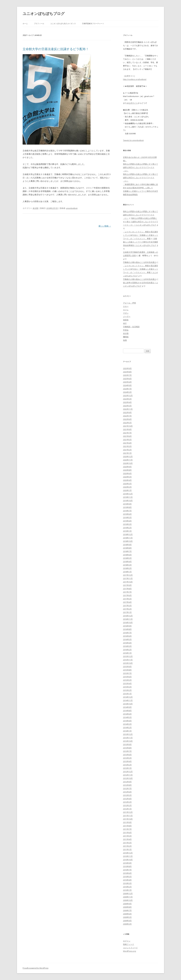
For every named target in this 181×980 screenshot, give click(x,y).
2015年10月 (128, 663)
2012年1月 (127, 809)
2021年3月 (127, 446)
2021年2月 (127, 450)
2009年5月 (127, 917)
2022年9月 (127, 412)
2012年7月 (127, 788)
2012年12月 (128, 772)
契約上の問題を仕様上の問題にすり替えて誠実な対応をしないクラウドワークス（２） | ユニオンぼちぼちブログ (140, 222)
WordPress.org (129, 951)
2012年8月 (127, 785)
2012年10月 (128, 778)
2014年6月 (127, 714)
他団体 (126, 320)
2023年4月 (127, 402)
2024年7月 (127, 389)
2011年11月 (128, 816)
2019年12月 (128, 494)
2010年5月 (127, 877)
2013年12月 (128, 734)
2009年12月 (128, 893)
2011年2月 (127, 846)
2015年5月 (127, 680)
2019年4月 (127, 521)
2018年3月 (127, 565)
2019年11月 (128, 497)
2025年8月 (127, 372)
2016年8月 (127, 629)
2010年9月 (127, 863)
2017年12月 (128, 575)
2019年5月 (127, 517)
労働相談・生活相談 (131, 327)
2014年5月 (127, 717)
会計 (125, 323)
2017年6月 (127, 595)
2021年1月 (127, 453)
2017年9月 (127, 585)
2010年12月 (128, 853)
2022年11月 (128, 409)
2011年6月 (127, 832)
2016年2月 (127, 650)
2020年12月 (128, 456)
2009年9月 (127, 904)
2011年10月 (128, 819)
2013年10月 (128, 741)
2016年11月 (128, 619)
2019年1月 (127, 531)
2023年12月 (128, 396)
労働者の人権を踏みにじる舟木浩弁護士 (140, 262)
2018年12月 (128, 534)
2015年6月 (127, 677)
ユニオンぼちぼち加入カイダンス (63, 24)
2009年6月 (127, 914)
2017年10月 (128, 582)
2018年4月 (127, 561)
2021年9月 (127, 429)
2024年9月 (127, 385)
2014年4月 (127, 721)
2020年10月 (128, 463)
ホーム (25, 24)
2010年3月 (127, 883)
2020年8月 (127, 470)
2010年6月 (127, 873)
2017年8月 (127, 589)
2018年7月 (127, 551)
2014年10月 (128, 704)
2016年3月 (127, 646)
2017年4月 (127, 602)
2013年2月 (127, 765)
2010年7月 (127, 870)
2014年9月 (127, 707)
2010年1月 (127, 890)
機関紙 (126, 337)
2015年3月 (127, 687)
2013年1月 (127, 768)
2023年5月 (127, 399)
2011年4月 (127, 839)
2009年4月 (127, 921)
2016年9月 (127, 626)
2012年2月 (127, 805)
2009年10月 (128, 900)
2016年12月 (128, 616)
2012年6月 (127, 792)
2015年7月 (127, 673)
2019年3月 (127, 524)
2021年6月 (127, 436)
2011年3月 (127, 843)
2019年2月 (127, 528)
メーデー (127, 316)
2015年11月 (128, 660)
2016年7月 (127, 633)
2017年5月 (127, 599)
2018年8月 (127, 548)
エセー (126, 306)
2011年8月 (127, 826)
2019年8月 (127, 507)
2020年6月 (127, 473)
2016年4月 (127, 643)
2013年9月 (127, 744)
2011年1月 (127, 849)
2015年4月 (127, 683)
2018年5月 (127, 558)
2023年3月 (127, 406)
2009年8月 (127, 907)
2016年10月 (128, 622)
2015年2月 (127, 690)
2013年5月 (127, 758)
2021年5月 (127, 440)
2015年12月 (128, 656)
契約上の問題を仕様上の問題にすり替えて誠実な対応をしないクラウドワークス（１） (140, 178)
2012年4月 (127, 799)
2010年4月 (127, 880)
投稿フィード (129, 944)
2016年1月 (127, 653)
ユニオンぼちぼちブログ (44, 14)
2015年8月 (127, 670)
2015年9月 (127, 667)
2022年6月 (127, 419)
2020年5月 (127, 477)
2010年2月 (127, 887)
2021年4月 (127, 443)
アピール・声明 (129, 303)
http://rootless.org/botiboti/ (135, 79)
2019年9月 (127, 504)
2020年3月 (127, 484)
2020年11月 (128, 460)
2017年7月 (127, 592)
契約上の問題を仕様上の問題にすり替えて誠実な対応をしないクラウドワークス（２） (140, 167)
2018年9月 (127, 545)
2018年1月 (127, 572)
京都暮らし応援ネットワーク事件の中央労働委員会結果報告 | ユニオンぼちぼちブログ (140, 242)
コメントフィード (130, 948)
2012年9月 (127, 782)
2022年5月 (127, 423)
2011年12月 (128, 812)
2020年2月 (127, 487)
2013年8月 (127, 748)
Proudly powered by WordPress (35, 968)
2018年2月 (127, 568)
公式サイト (133, 103)
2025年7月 (127, 375)
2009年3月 (127, 924)
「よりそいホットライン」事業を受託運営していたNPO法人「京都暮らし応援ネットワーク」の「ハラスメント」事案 (141, 235)
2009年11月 (128, 897)
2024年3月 (127, 392)
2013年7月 (127, 751)
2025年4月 (127, 382)
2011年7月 (127, 829)
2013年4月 (127, 761)
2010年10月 (128, 860)
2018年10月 (128, 541)
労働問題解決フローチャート (93, 24)
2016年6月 (127, 636)
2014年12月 (128, 697)
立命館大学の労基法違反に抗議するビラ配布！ (56, 49)
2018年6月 (127, 555)
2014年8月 (127, 711)
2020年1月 (127, 490)
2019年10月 (128, 501)
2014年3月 (127, 724)
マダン (126, 313)
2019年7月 (127, 511)
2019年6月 (127, 514)
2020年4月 (127, 480)
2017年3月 (127, 606)
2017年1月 (127, 612)
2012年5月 (127, 795)
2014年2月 (127, 727)
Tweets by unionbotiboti (133, 140)
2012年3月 (127, 802)
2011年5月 (127, 836)
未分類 (35, 208)
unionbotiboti (72, 208)
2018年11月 (128, 538)
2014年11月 (128, 700)
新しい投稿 (105, 226)
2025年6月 (127, 379)
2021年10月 (128, 426)
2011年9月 (127, 822)
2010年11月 (128, 856)
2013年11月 (128, 738)
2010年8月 (127, 866)
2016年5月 (127, 639)
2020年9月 (127, 467)
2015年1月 (127, 694)
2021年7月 (127, 433)
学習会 (126, 330)
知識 (125, 340)
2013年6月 (127, 755)
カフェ (126, 310)
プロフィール (39, 24)
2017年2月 (127, 609)
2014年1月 (127, 731)
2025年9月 (127, 368)
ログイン (127, 941)
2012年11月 (128, 775)
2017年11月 (128, 578)
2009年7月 (127, 910)
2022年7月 (127, 416)
